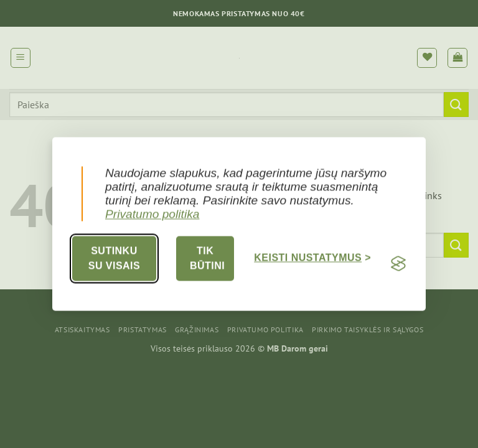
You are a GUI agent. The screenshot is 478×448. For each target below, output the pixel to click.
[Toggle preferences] (312, 259)
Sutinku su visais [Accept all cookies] (114, 259)
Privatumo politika (152, 214)
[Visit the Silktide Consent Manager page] (398, 264)
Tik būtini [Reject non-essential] (207, 259)
